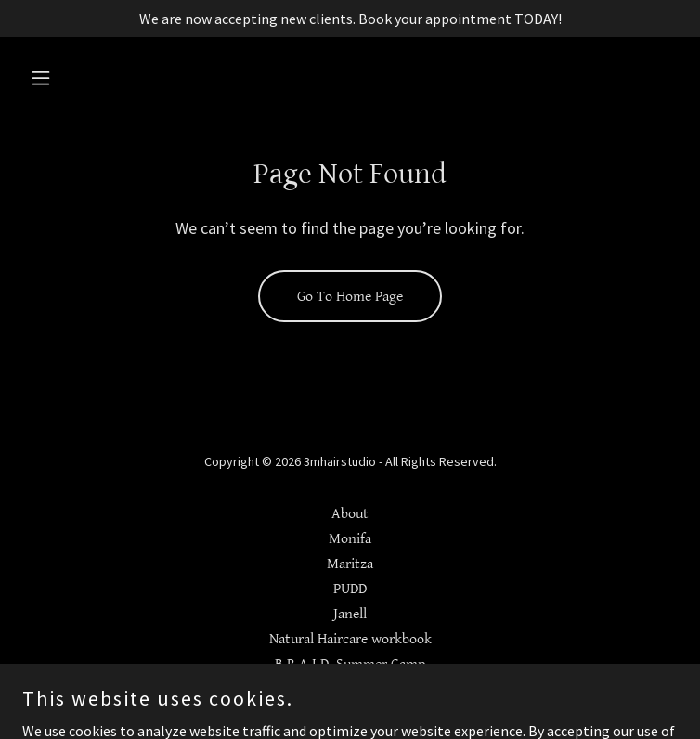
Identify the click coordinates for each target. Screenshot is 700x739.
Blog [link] (350, 689)
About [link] (350, 514)
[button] (71, 78)
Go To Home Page (350, 297)
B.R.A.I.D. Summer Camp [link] (350, 664)
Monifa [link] (350, 539)
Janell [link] (350, 614)
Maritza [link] (350, 564)
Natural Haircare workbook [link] (350, 639)
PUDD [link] (350, 589)
